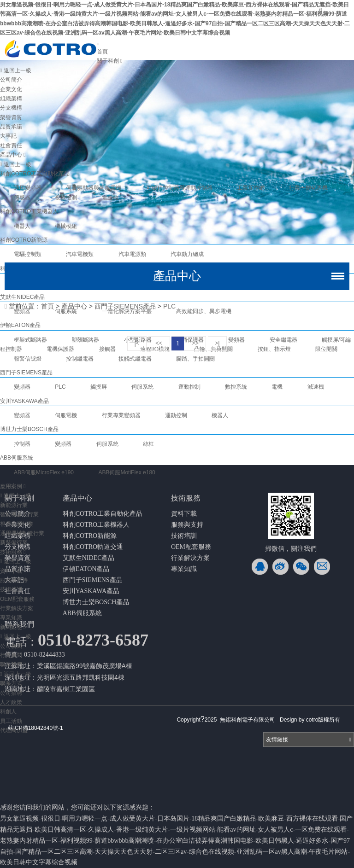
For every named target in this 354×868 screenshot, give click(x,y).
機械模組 (66, 226)
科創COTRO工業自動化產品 (35, 174)
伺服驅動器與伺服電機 (94, 188)
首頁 (102, 52)
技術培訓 (11, 589)
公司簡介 (11, 80)
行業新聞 (11, 655)
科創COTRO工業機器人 (29, 211)
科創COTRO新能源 (24, 240)
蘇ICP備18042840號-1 (35, 728)
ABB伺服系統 (82, 613)
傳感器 (22, 198)
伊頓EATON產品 (86, 569)
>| (217, 343)
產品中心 (13, 155)
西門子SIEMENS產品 (125, 306)
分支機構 (11, 108)
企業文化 (11, 89)
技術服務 (13, 552)
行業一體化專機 (308, 188)
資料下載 (11, 571)
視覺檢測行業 (17, 524)
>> (195, 343)
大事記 (8, 136)
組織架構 (11, 99)
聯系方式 (11, 683)
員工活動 (11, 721)
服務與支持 (14, 580)
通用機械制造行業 (22, 533)
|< (137, 343)
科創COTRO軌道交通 (93, 547)
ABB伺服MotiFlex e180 (127, 472)
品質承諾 (11, 127)
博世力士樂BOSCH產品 (96, 602)
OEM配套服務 (17, 599)
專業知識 (11, 618)
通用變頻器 (28, 188)
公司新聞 (11, 646)
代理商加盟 (14, 730)
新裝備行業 (14, 542)
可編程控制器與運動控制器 (179, 188)
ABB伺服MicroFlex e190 (44, 472)
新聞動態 (13, 627)
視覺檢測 (66, 198)
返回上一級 (16, 70)
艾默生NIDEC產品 (89, 558)
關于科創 (110, 61)
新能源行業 (14, 505)
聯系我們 (13, 664)
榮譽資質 (11, 117)
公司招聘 (11, 693)
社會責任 (11, 146)
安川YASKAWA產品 (91, 591)
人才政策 (11, 702)
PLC (169, 306)
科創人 (8, 711)
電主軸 (110, 198)
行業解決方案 (17, 608)
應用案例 (13, 486)
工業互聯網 (251, 188)
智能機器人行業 (19, 514)
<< (159, 343)
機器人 (22, 226)
